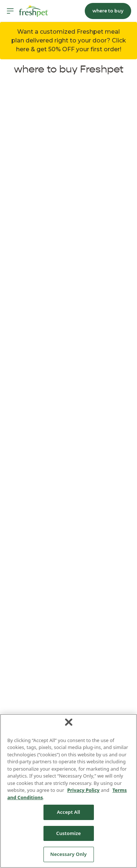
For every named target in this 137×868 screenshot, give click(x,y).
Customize (69, 833)
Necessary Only (69, 854)
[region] (68, 791)
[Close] (69, 722)
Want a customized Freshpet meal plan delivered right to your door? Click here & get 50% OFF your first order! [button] (69, 40)
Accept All (69, 812)
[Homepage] (34, 11)
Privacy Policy (83, 790)
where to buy (108, 11)
